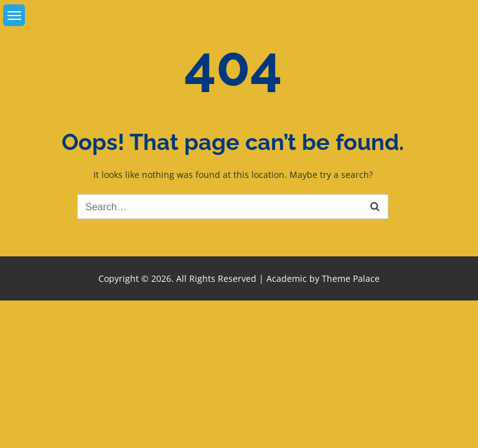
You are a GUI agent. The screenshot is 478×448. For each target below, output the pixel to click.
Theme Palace (351, 278)
